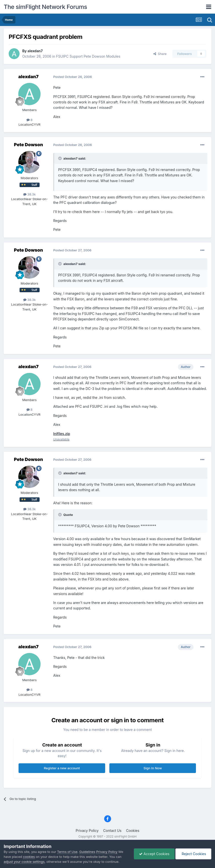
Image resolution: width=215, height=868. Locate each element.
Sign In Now (153, 768)
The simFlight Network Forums (45, 7)
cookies (29, 857)
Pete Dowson (28, 145)
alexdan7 (35, 51)
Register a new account (62, 768)
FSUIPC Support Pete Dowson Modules (88, 56)
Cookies (133, 831)
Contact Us (112, 831)
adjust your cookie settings (24, 862)
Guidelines (87, 852)
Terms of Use (67, 852)
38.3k (30, 194)
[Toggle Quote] (60, 158)
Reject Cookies (193, 854)
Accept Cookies (154, 854)
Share (160, 54)
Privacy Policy (87, 831)
